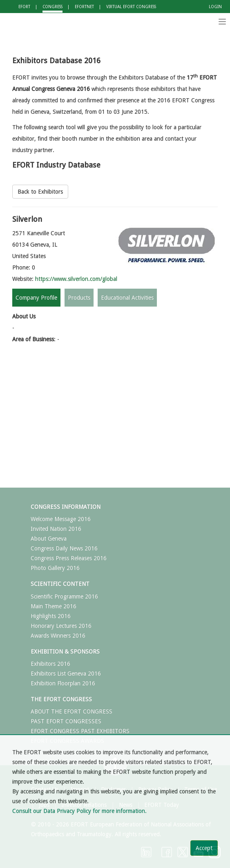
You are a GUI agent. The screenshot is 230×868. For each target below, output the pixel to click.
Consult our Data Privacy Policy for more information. (79, 811)
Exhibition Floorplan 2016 (63, 683)
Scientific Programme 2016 (64, 596)
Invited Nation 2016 (56, 529)
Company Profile (36, 298)
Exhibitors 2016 (50, 664)
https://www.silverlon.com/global (76, 279)
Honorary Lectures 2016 (61, 626)
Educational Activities (127, 298)
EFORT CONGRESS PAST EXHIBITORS (80, 731)
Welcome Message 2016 (61, 519)
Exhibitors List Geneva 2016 (66, 674)
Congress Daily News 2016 (64, 548)
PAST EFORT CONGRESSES (66, 721)
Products (79, 298)
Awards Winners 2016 (58, 636)
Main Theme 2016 (54, 606)
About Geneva (49, 539)
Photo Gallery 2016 (55, 568)
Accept (204, 848)
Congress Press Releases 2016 (69, 558)
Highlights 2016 (51, 616)
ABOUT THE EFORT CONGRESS (71, 711)
